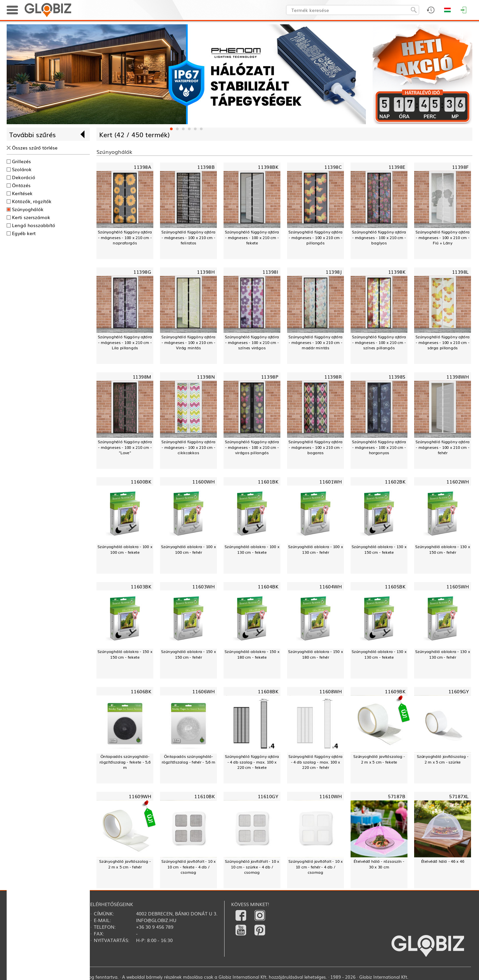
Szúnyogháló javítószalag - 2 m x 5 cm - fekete (379, 759)
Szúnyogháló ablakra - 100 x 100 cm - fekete (125, 549)
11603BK (141, 586)
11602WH (458, 481)
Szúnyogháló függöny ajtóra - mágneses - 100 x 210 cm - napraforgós (125, 237)
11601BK (268, 481)
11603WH (203, 586)
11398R (333, 377)
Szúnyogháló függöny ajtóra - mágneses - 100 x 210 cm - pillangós (316, 237)
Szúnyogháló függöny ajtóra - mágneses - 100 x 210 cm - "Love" (125, 447)
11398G (142, 272)
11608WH (330, 691)
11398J (334, 272)
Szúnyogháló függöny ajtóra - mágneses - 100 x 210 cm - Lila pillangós (125, 342)
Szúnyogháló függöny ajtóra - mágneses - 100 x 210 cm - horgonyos (379, 447)
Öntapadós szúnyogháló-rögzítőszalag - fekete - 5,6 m (125, 762)
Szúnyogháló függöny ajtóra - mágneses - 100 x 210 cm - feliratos (188, 237)
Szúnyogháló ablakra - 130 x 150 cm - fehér (442, 549)
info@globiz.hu (156, 920)
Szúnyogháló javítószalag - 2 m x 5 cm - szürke (443, 759)
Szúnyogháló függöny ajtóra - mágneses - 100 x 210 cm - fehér (443, 447)
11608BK (268, 691)
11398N (206, 377)
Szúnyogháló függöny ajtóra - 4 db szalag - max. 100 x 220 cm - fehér (316, 762)
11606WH (203, 691)
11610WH (330, 796)
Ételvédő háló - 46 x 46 (443, 861)
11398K (397, 272)
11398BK (268, 167)
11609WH (140, 796)
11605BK (395, 586)
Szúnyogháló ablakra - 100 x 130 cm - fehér (315, 549)
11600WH (203, 481)
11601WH (330, 481)
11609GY (459, 691)
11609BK (395, 691)
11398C (333, 167)
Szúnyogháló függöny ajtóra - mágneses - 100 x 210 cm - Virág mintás (188, 342)
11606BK (141, 691)
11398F (460, 167)
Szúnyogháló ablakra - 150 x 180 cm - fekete (252, 654)
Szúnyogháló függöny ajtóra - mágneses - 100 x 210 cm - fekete (252, 237)
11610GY (268, 796)
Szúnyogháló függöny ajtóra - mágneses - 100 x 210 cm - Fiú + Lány (443, 237)
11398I (270, 272)
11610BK (204, 796)
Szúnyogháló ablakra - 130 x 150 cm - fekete (379, 549)
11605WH (458, 586)
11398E (397, 167)
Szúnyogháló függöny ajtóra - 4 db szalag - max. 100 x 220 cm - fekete (252, 762)
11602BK (395, 481)
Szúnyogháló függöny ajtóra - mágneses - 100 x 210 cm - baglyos (379, 237)
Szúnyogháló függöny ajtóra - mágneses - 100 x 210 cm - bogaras (316, 447)
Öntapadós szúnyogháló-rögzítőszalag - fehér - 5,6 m (189, 759)
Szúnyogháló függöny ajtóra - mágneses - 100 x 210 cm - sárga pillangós (443, 342)
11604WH (330, 586)
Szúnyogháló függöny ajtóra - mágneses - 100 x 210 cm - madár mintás (316, 342)
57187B (397, 796)
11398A (142, 167)
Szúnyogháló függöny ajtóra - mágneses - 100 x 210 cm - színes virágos (252, 342)
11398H (206, 272)
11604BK (268, 586)
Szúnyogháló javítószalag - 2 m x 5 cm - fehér (125, 864)
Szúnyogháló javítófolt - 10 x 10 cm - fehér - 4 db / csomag (316, 867)
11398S (397, 377)
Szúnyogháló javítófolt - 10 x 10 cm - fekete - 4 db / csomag (188, 867)
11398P (270, 377)
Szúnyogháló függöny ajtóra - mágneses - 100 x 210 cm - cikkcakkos (188, 447)
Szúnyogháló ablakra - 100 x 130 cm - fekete (252, 549)
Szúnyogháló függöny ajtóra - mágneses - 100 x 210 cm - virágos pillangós (252, 447)
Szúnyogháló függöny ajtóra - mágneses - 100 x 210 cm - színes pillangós (379, 342)
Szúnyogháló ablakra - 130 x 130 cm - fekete (379, 654)
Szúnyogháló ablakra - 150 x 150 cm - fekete (125, 654)
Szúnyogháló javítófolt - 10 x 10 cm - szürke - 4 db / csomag (252, 867)
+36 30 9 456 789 (155, 927)
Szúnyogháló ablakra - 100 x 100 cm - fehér (188, 549)
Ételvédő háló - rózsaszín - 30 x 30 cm (379, 864)
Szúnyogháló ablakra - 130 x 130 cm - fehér (442, 654)
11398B (206, 167)
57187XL (459, 796)
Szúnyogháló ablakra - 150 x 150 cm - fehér (188, 654)
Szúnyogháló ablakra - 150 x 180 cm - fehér (315, 654)
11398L (460, 272)
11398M (142, 377)
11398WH (458, 377)
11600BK (141, 481)
